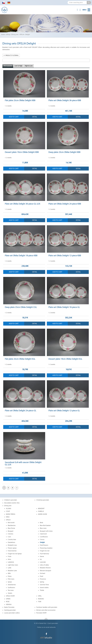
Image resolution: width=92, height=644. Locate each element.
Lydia (9, 568)
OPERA (8, 599)
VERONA (9, 604)
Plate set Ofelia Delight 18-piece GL (64, 307)
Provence (43, 579)
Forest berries (12, 551)
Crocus (42, 540)
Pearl (42, 576)
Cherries (10, 534)
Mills (9, 573)
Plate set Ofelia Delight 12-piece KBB (65, 256)
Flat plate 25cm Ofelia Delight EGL (20, 359)
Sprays (10, 582)
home (3, 34)
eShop (8, 34)
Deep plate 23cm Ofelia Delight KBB (64, 152)
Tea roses (11, 590)
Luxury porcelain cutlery (12, 613)
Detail (35, 117)
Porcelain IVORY (41, 613)
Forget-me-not (45, 551)
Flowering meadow (46, 548)
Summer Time (44, 585)
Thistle (42, 590)
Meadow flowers (45, 568)
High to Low (29, 66)
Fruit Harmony (44, 554)
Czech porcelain (53, 623)
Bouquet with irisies (46, 531)
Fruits (10, 556)
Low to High (18, 66)
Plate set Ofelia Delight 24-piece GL (20, 411)
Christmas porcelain (43, 500)
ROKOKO (41, 599)
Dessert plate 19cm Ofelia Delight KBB (22, 152)
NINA (8, 517)
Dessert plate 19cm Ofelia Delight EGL (65, 359)
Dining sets (15, 34)
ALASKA (9, 509)
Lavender (43, 562)
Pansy (10, 576)
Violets (10, 593)
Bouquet (11, 531)
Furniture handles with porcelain (47, 607)
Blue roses (43, 528)
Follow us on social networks (46, 627)
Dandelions (11, 542)
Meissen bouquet (45, 571)
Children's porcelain (11, 500)
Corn (9, 537)
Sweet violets (44, 588)
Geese (42, 556)
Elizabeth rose (12, 545)
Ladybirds (11, 562)
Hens (9, 559)
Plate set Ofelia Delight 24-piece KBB (65, 204)
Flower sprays (12, 548)
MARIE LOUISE (43, 514)
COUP (8, 511)
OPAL (40, 596)
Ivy (41, 559)
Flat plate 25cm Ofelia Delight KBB (20, 100)
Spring (42, 582)
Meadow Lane (12, 571)
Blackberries (12, 525)
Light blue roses (13, 565)
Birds (41, 523)
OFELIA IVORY (10, 596)
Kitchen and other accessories (46, 610)
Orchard (42, 573)
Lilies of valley (44, 565)
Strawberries (12, 585)
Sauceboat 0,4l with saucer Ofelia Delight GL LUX (23, 464)
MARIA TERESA (11, 514)
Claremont (43, 534)
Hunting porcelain (10, 610)
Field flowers (44, 545)
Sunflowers (11, 588)
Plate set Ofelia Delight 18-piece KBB (21, 256)
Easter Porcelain (9, 607)
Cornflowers (44, 537)
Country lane (12, 540)
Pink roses (11, 579)
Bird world (11, 523)
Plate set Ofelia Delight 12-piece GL (64, 411)
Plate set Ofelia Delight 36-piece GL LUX (22, 204)
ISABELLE (41, 511)
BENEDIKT (41, 509)
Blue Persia (11, 528)
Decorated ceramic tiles (12, 503)
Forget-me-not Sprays (15, 554)
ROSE (8, 602)
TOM (40, 602)
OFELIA (22, 34)
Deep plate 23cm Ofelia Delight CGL (21, 307)
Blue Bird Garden (45, 525)
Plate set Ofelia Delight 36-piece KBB (65, 100)
